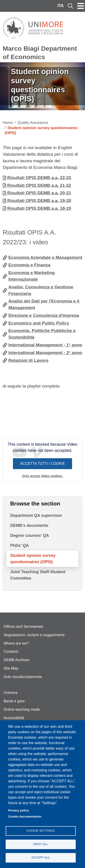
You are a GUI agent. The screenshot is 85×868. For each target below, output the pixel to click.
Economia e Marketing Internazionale (32, 276)
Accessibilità (14, 718)
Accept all (41, 857)
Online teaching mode (22, 709)
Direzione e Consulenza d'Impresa (44, 315)
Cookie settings (41, 831)
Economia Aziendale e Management (45, 257)
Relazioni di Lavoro (28, 360)
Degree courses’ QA (30, 535)
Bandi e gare (14, 701)
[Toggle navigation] (81, 6)
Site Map (11, 668)
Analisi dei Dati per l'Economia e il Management (44, 304)
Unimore (11, 693)
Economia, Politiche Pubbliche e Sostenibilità (42, 334)
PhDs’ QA (19, 545)
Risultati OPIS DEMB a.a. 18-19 (39, 208)
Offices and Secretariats (23, 627)
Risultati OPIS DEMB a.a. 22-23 (39, 178)
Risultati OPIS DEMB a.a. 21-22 (39, 185)
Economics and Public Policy (39, 323)
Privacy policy (18, 810)
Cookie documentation (25, 817)
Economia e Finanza (29, 265)
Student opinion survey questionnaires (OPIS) (33, 559)
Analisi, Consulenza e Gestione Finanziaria (41, 290)
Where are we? (16, 643)
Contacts (11, 652)
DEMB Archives (17, 660)
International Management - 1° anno (45, 345)
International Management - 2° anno (45, 353)
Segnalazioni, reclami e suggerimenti (34, 635)
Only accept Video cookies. (42, 476)
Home (8, 123)
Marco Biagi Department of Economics (40, 53)
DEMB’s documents (29, 525)
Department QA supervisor (36, 515)
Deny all (41, 844)
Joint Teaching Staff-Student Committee (38, 575)
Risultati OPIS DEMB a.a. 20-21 (39, 193)
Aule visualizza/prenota (23, 677)
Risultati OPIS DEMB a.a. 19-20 (39, 201)
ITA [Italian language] (61, 6)
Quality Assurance (33, 123)
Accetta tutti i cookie (43, 464)
